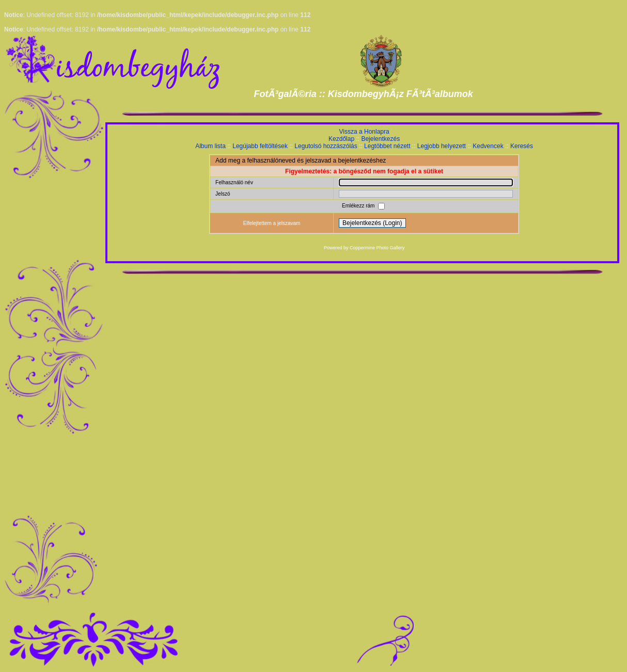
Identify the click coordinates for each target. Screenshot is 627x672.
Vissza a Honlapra (364, 132)
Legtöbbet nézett (387, 146)
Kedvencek (488, 146)
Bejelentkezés (380, 139)
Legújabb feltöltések (260, 146)
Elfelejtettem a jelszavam (272, 223)
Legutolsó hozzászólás (326, 146)
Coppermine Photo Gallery (377, 248)
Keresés (522, 146)
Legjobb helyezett (442, 146)
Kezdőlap (341, 139)
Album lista (210, 146)
